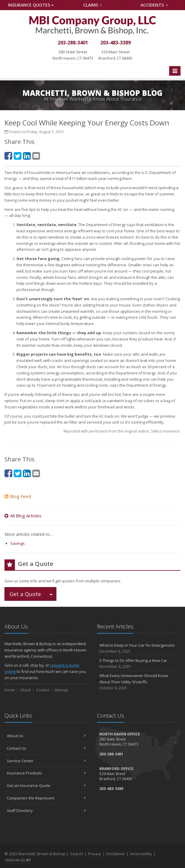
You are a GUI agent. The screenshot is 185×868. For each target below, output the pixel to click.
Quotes (31, 5)
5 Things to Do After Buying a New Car (139, 664)
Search (77, 854)
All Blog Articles (23, 516)
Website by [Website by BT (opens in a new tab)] (18, 860)
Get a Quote (25, 594)
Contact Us (46, 748)
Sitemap (61, 690)
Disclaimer (116, 854)
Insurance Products (46, 773)
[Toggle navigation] (175, 71)
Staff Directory (46, 811)
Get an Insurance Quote (46, 785)
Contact (43, 690)
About (26, 690)
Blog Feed (18, 496)
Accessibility (141, 854)
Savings (18, 543)
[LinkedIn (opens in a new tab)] (27, 156)
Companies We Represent (46, 798)
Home (10, 690)
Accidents (154, 5)
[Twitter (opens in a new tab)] (18, 156)
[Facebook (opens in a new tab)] (8, 156)
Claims (93, 5)
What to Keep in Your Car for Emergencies (139, 648)
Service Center (46, 761)
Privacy (95, 854)
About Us (46, 736)
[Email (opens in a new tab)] (36, 156)
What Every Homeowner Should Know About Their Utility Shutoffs (139, 682)
